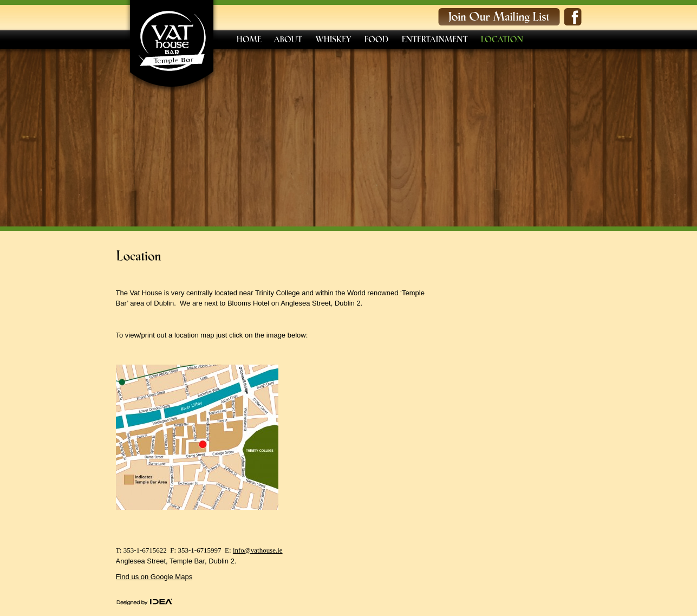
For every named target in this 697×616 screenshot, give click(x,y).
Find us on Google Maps (154, 577)
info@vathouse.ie (258, 550)
